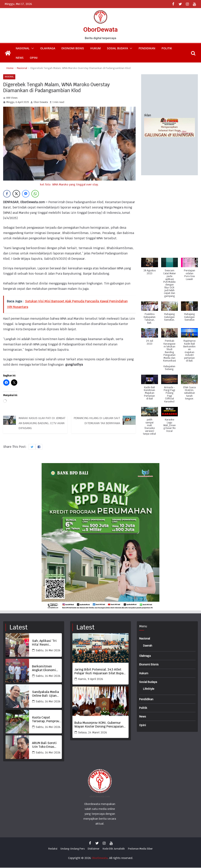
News (20, 58)
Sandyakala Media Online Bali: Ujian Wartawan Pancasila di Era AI (47, 694)
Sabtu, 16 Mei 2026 (48, 651)
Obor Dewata (41, 102)
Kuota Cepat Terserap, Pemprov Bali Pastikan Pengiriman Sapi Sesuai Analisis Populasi (46, 720)
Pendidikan (147, 48)
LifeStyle (150, 689)
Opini (34, 58)
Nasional (23, 48)
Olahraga (48, 48)
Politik (167, 48)
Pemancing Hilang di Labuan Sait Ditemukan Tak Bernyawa (97, 421)
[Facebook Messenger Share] (26, 194)
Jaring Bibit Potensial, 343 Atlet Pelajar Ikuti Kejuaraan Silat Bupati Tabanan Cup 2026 (100, 672)
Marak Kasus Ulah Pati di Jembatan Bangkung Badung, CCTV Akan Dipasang (43, 424)
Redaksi (53, 849)
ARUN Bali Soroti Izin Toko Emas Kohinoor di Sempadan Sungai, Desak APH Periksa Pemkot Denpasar (46, 745)
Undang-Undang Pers (73, 849)
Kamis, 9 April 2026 (91, 679)
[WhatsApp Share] (35, 194)
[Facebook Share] (7, 194)
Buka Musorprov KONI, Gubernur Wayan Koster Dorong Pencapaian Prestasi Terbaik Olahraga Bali (99, 725)
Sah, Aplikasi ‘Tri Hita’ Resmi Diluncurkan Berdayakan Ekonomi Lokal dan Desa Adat (46, 643)
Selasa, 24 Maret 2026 (93, 733)
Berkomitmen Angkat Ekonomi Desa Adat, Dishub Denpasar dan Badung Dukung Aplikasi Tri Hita (45, 669)
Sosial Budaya (117, 48)
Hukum (95, 48)
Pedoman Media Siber (140, 849)
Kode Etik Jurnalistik (114, 849)
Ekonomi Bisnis (73, 48)
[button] (32, 48)
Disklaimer (94, 849)
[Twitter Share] (16, 194)
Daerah (148, 646)
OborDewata (100, 29)
